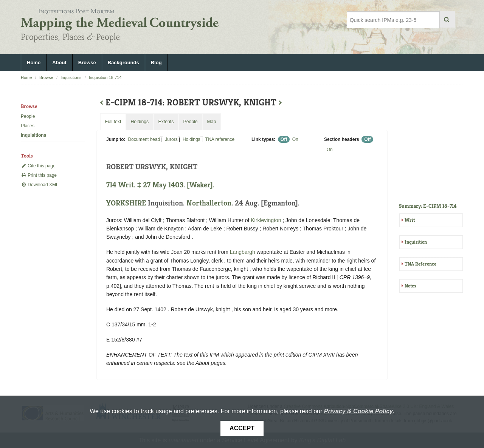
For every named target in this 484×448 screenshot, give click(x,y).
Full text (113, 122)
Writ (410, 220)
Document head (144, 139)
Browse (87, 63)
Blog (156, 63)
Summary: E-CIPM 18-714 (428, 206)
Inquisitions (71, 77)
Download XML (40, 185)
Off (284, 139)
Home (34, 63)
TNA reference (220, 139)
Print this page (39, 175)
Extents (166, 122)
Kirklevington (266, 220)
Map (211, 122)
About (59, 63)
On (295, 139)
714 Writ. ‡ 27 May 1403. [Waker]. (160, 185)
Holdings (192, 139)
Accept (242, 428)
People (28, 116)
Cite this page (38, 166)
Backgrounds (123, 63)
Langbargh (243, 252)
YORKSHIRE (126, 203)
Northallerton (209, 203)
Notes (410, 286)
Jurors (171, 139)
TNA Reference (420, 264)
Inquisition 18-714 (105, 77)
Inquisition (416, 242)
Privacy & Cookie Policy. (359, 411)
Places (28, 126)
